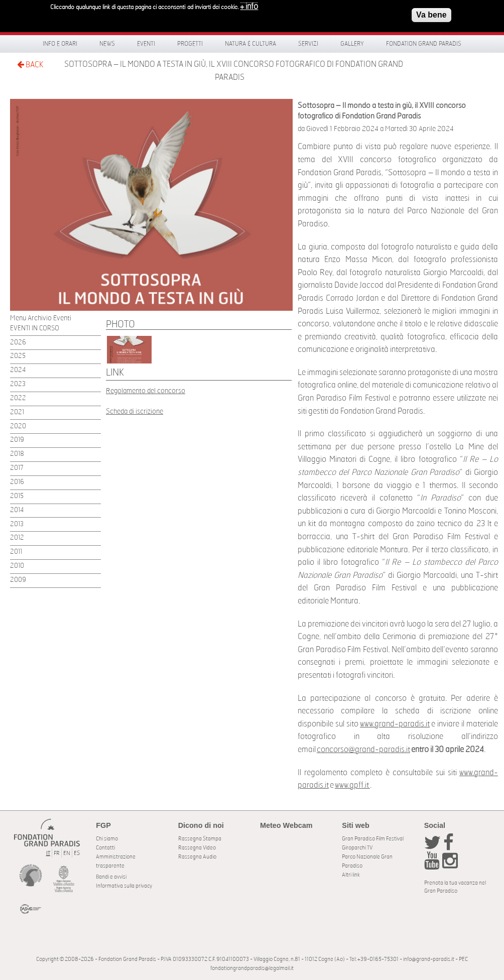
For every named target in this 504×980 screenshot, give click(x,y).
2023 (18, 384)
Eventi (146, 44)
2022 (18, 398)
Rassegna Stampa (200, 839)
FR (57, 853)
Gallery (352, 44)
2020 (18, 426)
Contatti (105, 848)
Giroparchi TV (357, 848)
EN (67, 853)
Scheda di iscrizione (135, 411)
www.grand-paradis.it (395, 724)
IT (48, 853)
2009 (18, 580)
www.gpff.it (352, 785)
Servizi (308, 44)
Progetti (190, 44)
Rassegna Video (197, 848)
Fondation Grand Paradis (424, 44)
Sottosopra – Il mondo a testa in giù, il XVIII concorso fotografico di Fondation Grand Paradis (234, 71)
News (107, 44)
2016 (17, 482)
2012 (17, 538)
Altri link (351, 875)
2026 (18, 343)
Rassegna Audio (197, 857)
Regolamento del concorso (146, 391)
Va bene (431, 12)
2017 (17, 468)
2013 (17, 524)
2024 (18, 370)
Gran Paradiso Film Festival (373, 839)
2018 (17, 454)
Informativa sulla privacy (124, 886)
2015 (17, 496)
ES (77, 853)
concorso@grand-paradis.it (363, 750)
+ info (249, 4)
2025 (18, 356)
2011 (16, 552)
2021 (17, 412)
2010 (17, 566)
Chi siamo (107, 839)
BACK (30, 65)
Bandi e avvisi (111, 877)
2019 (17, 440)
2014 (17, 510)
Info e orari (60, 44)
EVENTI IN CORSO (35, 329)
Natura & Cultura (250, 44)
